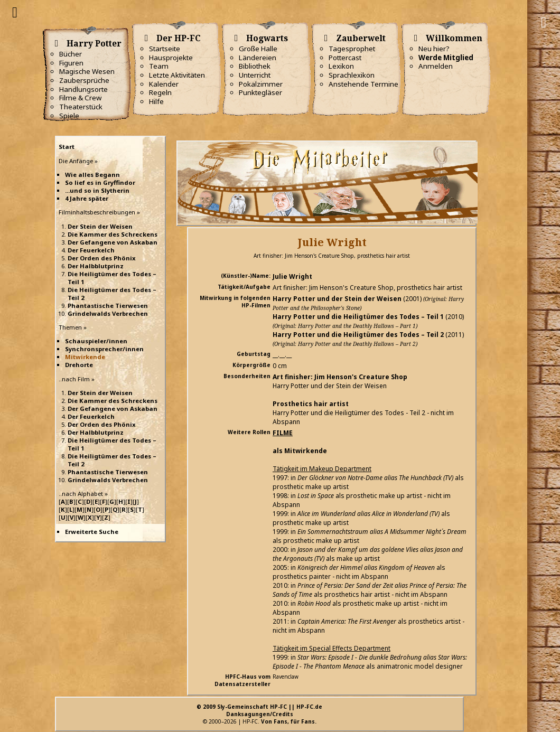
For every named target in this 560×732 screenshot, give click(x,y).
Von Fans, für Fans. (289, 721)
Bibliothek (255, 66)
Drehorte (79, 365)
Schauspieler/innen (96, 341)
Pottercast (345, 58)
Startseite (165, 49)
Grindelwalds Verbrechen (108, 313)
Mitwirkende (85, 357)
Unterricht (255, 75)
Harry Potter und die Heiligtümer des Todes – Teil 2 (358, 335)
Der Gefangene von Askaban (113, 242)
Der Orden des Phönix (102, 258)
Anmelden (436, 66)
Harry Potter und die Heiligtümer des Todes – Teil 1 (358, 317)
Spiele (69, 116)
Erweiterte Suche (92, 532)
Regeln (160, 92)
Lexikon (341, 66)
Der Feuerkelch (91, 250)
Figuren (71, 63)
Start (67, 147)
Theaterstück (81, 107)
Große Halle (258, 49)
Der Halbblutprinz (96, 266)
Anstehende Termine (363, 84)
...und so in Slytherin (97, 190)
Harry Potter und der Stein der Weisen (337, 299)
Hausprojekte (171, 58)
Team (159, 66)
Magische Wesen (87, 71)
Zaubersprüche (84, 80)
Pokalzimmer (261, 84)
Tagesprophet (352, 49)
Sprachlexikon (352, 75)
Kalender (164, 84)
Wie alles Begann (92, 175)
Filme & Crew (80, 98)
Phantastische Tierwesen (108, 306)
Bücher (71, 54)
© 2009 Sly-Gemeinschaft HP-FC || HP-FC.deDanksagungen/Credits (259, 710)
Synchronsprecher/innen (104, 349)
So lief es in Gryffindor (100, 182)
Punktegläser (260, 92)
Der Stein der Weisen (100, 226)
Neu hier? (434, 49)
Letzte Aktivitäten (177, 75)
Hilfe (156, 101)
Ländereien (258, 58)
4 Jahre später (87, 198)
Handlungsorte (83, 89)
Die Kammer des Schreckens (113, 234)
